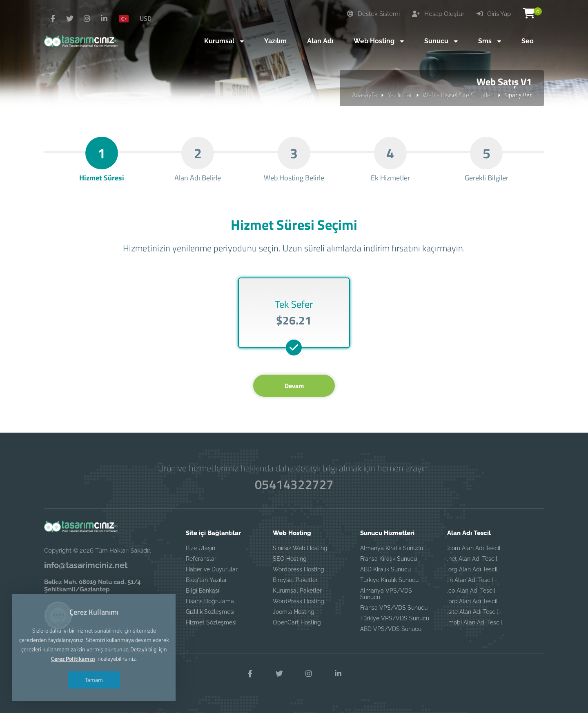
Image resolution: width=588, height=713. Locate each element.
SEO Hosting (290, 559)
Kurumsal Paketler (297, 591)
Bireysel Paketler (295, 580)
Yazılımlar (400, 95)
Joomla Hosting (294, 612)
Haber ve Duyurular (212, 569)
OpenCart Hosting (297, 622)
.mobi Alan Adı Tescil (475, 622)
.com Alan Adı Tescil (474, 548)
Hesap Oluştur (438, 14)
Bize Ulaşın (200, 548)
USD (146, 18)
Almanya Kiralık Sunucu (392, 548)
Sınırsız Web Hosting (300, 548)
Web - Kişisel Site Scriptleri (458, 95)
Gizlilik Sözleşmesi (210, 612)
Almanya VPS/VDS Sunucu (386, 594)
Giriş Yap (494, 14)
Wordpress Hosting (298, 569)
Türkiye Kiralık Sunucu (389, 580)
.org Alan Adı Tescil (472, 569)
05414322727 (294, 484)
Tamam (94, 680)
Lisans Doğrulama (210, 601)
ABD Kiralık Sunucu (385, 569)
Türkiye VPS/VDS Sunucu (395, 618)
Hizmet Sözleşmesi (211, 622)
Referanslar (201, 559)
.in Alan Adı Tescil (470, 580)
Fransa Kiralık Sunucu (389, 559)
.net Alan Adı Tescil (472, 559)
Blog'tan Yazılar (206, 580)
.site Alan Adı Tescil (473, 612)
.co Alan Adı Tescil (471, 591)
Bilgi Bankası (203, 591)
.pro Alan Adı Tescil (472, 601)
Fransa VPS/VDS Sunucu (394, 608)
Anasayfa (364, 95)
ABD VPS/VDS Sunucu (391, 629)
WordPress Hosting (298, 601)
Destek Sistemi (373, 14)
